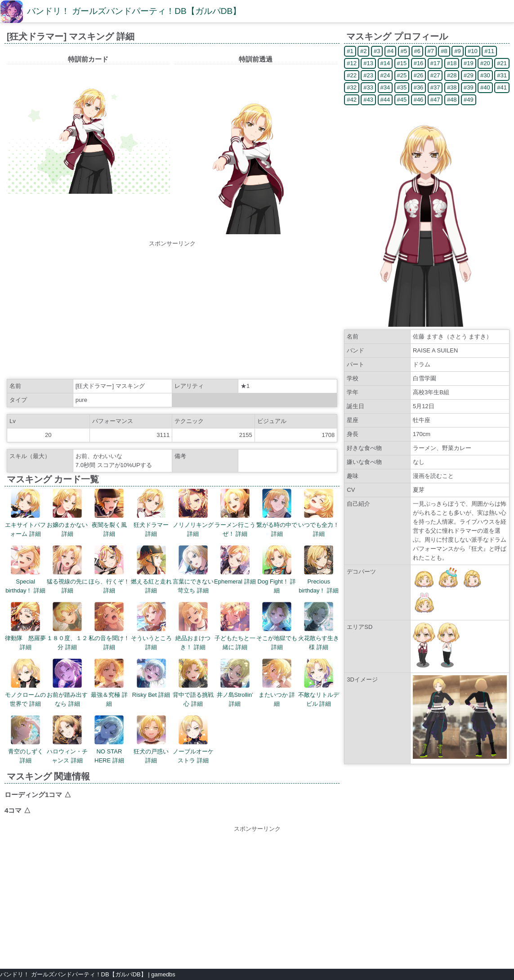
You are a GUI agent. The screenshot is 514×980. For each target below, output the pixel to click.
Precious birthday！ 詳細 (319, 570)
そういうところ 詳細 (151, 626)
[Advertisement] (172, 311)
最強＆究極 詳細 (109, 683)
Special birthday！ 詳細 (25, 570)
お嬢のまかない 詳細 (67, 513)
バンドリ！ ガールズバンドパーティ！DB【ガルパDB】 (134, 11)
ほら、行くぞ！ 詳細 (109, 570)
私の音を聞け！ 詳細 (109, 626)
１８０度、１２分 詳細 (67, 626)
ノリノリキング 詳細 (193, 513)
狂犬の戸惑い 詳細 (151, 739)
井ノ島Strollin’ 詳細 (235, 683)
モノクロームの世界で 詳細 (25, 683)
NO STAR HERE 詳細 (109, 739)
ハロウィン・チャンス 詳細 (67, 739)
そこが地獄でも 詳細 (277, 626)
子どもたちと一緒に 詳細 (235, 626)
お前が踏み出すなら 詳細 (67, 683)
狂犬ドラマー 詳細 (151, 513)
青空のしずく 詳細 (26, 739)
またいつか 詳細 (277, 683)
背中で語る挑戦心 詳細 (193, 683)
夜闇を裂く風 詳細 (109, 513)
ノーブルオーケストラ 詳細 (193, 739)
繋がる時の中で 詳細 (277, 513)
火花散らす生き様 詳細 (319, 626)
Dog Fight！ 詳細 (277, 570)
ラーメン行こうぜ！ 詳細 (235, 513)
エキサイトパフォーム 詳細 (25, 513)
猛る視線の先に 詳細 (67, 570)
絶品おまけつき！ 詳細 (193, 626)
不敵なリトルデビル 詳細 (319, 683)
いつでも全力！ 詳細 (319, 513)
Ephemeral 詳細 (235, 565)
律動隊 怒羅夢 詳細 (25, 626)
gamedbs (163, 974)
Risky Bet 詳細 (151, 678)
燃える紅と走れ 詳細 (151, 570)
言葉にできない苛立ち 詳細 (193, 570)
